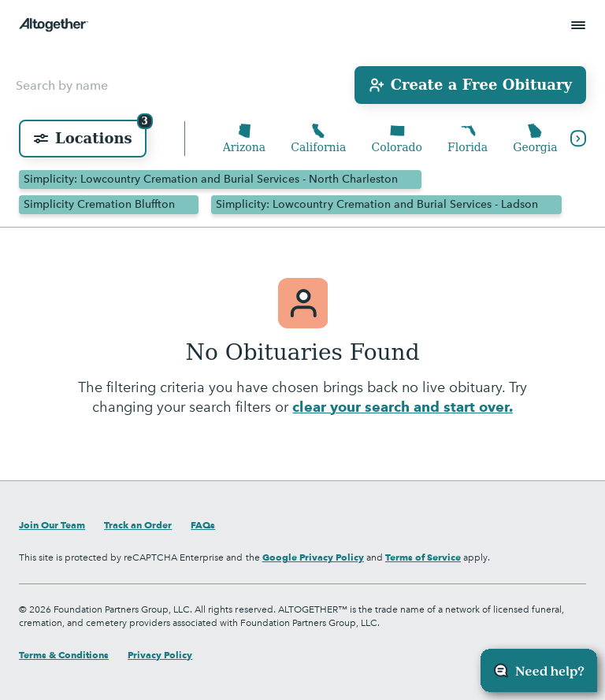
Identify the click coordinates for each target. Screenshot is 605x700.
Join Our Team (52, 525)
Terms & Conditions (64, 655)
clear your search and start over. (402, 407)
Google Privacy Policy (313, 557)
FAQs (203, 525)
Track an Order (138, 525)
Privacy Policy (160, 655)
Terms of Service (423, 557)
